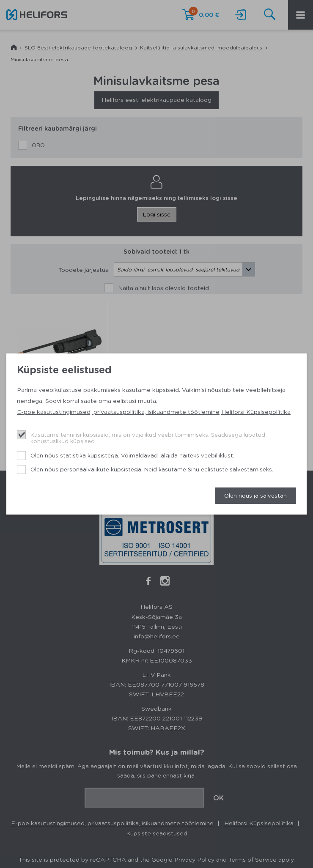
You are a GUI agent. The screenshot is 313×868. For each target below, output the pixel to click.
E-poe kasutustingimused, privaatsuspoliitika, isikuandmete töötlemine (118, 411)
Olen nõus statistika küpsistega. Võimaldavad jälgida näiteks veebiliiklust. (132, 455)
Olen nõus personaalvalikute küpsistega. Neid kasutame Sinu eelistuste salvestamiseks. (152, 469)
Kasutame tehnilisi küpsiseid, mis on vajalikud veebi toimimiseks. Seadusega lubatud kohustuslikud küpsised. (148, 438)
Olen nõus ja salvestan (255, 495)
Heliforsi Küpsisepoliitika (256, 411)
